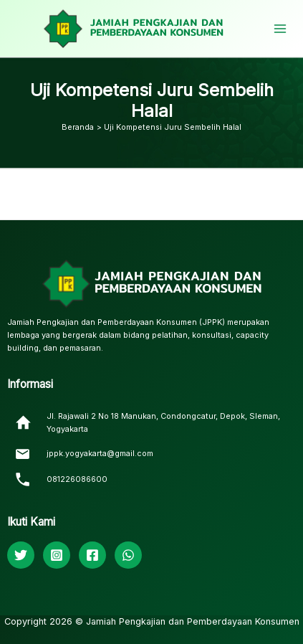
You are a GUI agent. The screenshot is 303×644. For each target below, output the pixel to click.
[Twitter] (21, 555)
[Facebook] (92, 555)
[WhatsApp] (128, 555)
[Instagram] (57, 555)
